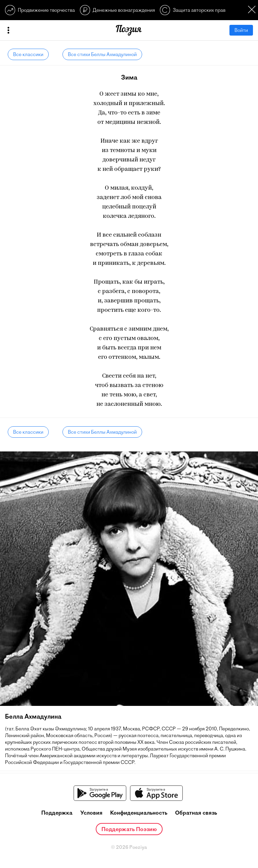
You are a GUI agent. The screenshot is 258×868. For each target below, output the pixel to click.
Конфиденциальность (139, 813)
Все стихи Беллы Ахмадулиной (102, 54)
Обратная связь (196, 813)
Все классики (28, 54)
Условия (91, 813)
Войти (241, 30)
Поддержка (57, 813)
